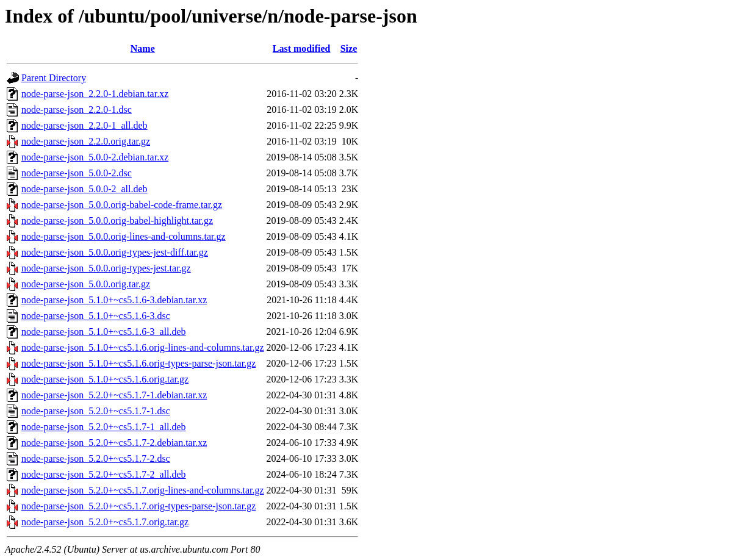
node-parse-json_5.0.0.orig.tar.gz (86, 284)
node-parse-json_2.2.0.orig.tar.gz (86, 141)
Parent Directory (54, 78)
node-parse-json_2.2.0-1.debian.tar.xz (95, 94)
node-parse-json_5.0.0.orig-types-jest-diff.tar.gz (115, 252)
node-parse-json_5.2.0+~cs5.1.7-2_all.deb (104, 474)
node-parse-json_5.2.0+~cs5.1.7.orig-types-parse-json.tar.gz (138, 506)
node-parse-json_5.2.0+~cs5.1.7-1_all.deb (104, 427)
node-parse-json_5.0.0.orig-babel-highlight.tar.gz (117, 221)
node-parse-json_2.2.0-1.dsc (77, 109)
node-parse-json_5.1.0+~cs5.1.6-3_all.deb (104, 332)
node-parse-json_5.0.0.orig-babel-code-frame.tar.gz (122, 205)
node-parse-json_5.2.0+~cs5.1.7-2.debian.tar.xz (114, 443)
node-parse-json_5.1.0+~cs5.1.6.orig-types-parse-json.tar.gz (138, 363)
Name (143, 48)
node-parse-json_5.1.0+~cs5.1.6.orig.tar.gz (105, 379)
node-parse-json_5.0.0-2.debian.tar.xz (95, 157)
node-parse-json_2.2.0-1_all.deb (84, 125)
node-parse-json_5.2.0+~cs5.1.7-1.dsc (96, 411)
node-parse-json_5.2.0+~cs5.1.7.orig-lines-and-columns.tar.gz (143, 490)
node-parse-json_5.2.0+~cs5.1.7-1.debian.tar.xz (114, 395)
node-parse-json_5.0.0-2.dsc (77, 173)
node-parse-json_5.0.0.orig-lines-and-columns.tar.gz (124, 236)
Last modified (302, 48)
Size (349, 48)
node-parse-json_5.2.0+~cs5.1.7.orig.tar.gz (105, 522)
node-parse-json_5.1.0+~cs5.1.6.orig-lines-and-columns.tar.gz (143, 347)
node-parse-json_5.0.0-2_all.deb (84, 189)
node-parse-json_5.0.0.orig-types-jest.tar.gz (106, 268)
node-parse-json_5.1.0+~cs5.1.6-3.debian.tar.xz (114, 300)
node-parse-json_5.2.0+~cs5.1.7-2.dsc (96, 458)
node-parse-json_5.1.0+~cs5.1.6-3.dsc (96, 316)
